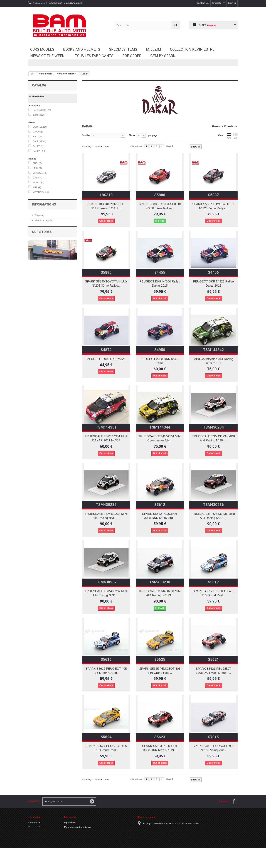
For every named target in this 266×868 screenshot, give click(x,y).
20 (36, 340)
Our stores (40, 474)
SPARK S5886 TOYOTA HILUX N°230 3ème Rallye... (160, 206)
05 (36, 427)
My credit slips (72, 832)
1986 (37, 313)
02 (36, 408)
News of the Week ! (48, 56)
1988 (37, 318)
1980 (37, 294)
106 (36, 364)
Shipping (39, 453)
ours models (42, 49)
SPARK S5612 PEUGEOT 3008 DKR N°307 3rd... (160, 516)
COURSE (40, 127)
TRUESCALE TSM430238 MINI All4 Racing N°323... (160, 593)
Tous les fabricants (94, 56)
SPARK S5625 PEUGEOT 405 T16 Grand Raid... (160, 671)
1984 (37, 304)
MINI (37, 187)
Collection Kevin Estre (192, 49)
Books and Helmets (82, 49)
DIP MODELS (42, 204)
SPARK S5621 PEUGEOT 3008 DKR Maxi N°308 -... (213, 671)
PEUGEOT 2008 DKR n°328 (106, 359)
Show (132, 135)
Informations (44, 443)
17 (36, 335)
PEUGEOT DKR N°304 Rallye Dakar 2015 (160, 284)
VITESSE (39, 229)
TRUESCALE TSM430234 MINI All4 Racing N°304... (213, 438)
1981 (37, 299)
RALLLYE (40, 141)
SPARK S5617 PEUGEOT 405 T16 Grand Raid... (214, 593)
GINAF (38, 178)
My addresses (72, 836)
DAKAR (38, 132)
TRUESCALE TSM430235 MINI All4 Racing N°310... (106, 516)
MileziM (154, 49)
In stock (39, 115)
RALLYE (40, 151)
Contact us (203, 3)
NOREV (39, 214)
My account (70, 817)
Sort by (86, 135)
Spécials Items (123, 49)
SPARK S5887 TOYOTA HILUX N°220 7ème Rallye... (214, 206)
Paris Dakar (41, 282)
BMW (37, 168)
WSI (37, 233)
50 (36, 255)
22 (36, 345)
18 (36, 246)
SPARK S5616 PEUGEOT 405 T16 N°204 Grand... (106, 671)
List (235, 136)
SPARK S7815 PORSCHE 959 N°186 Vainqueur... (213, 748)
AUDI (37, 163)
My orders (70, 822)
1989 (37, 323)
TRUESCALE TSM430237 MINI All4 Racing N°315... (106, 593)
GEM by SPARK (163, 56)
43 (36, 250)
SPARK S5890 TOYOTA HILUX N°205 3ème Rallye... (106, 284)
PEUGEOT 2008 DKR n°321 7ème (160, 361)
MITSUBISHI (41, 192)
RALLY (38, 146)
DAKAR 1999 (41, 277)
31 (36, 354)
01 (36, 403)
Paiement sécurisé (44, 469)
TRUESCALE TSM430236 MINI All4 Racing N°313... (213, 516)
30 (36, 350)
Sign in (232, 3)
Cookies (33, 832)
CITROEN (40, 173)
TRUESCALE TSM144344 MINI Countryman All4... (160, 438)
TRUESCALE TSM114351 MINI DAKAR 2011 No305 (106, 438)
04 (36, 422)
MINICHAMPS (42, 209)
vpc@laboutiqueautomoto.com (166, 842)
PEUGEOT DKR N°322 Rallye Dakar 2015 (213, 284)
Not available (42, 110)
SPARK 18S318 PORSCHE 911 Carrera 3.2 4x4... (106, 206)
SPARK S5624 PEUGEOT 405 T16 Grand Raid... (106, 748)
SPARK (39, 219)
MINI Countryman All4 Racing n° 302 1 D (213, 361)
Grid (229, 136)
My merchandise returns (78, 827)
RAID (37, 136)
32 (36, 359)
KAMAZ (38, 182)
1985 (37, 308)
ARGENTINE (41, 267)
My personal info (73, 841)
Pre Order (132, 56)
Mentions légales (43, 458)
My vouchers (71, 846)
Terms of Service (43, 464)
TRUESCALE (41, 224)
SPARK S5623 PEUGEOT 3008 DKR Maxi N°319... (160, 748)
